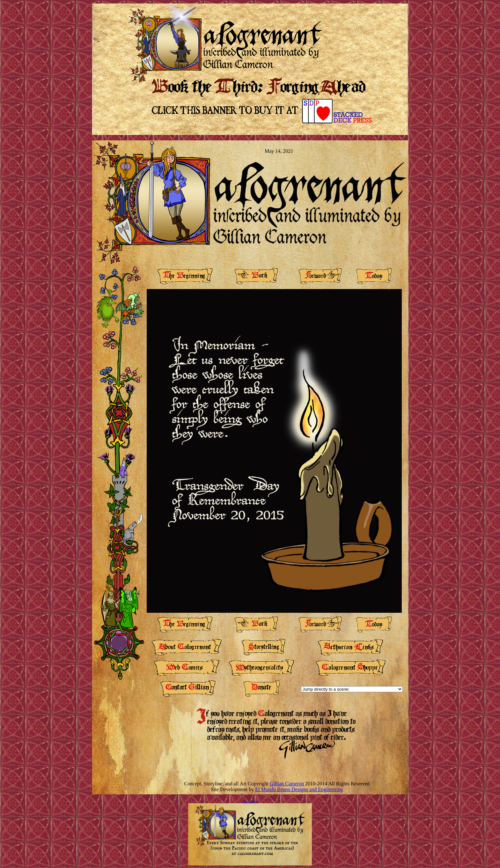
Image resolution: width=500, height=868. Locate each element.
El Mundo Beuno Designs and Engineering (299, 789)
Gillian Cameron (287, 784)
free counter (250, 802)
